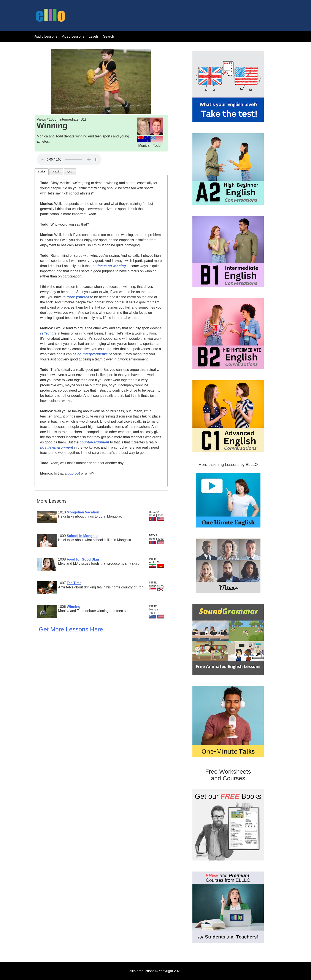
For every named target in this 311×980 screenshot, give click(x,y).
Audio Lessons (46, 36)
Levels (94, 36)
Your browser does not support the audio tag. (69, 159)
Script (42, 172)
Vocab (56, 172)
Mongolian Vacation (83, 512)
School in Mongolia (83, 536)
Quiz (70, 172)
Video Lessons (73, 36)
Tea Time (74, 583)
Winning (74, 607)
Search (109, 36)
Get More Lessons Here (71, 629)
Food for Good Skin (83, 559)
